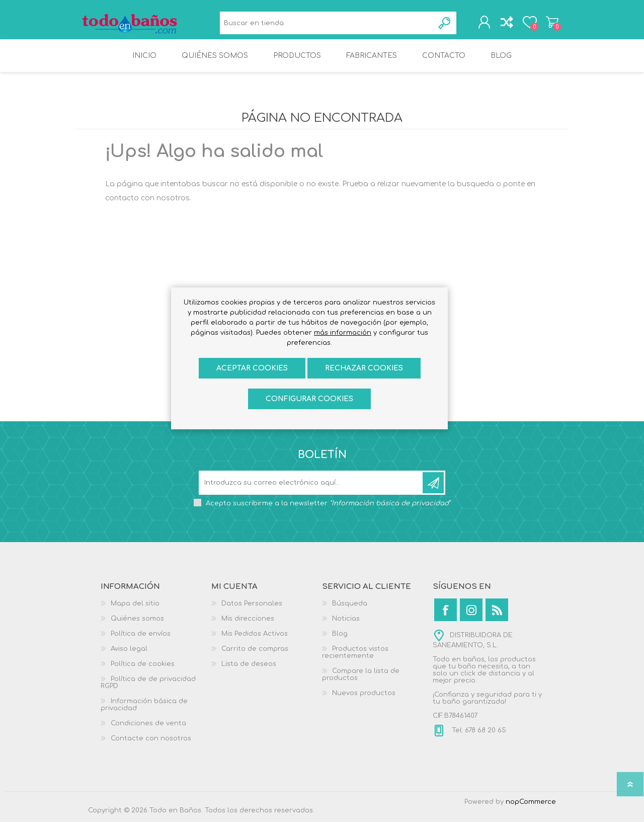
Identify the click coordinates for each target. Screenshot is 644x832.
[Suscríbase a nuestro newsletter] (311, 493)
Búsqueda (438, 25)
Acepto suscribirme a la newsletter (328, 513)
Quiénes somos (137, 629)
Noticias (346, 629)
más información (343, 333)
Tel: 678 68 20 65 (478, 740)
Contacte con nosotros (151, 748)
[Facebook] (446, 620)
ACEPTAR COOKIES (252, 368)
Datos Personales (252, 614)
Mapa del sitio (135, 614)
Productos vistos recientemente (355, 662)
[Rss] (497, 620)
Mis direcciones (248, 629)
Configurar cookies (309, 399)
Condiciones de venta (148, 733)
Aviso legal (129, 659)
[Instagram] (471, 620)
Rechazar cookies (364, 368)
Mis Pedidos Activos (255, 644)
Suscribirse (433, 493)
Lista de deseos (249, 674)
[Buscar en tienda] (324, 25)
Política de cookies (143, 674)
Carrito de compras (545, 25)
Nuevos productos (364, 703)
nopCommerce (531, 812)
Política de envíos (141, 644)
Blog (340, 644)
